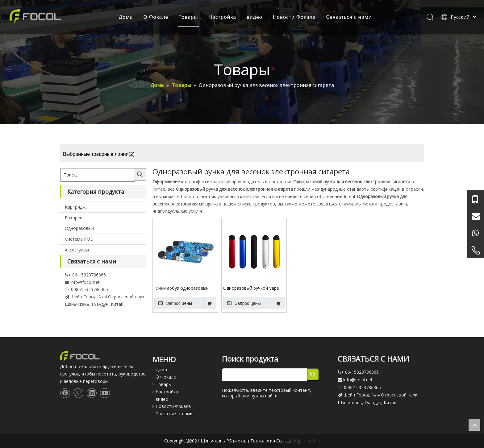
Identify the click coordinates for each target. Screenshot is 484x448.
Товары (188, 17)
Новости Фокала (294, 17)
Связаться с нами (349, 17)
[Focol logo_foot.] (80, 356)
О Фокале (156, 17)
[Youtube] (105, 393)
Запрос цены (173, 303)
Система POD (79, 239)
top (474, 425)
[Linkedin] (92, 393)
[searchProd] (265, 375)
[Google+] (78, 393)
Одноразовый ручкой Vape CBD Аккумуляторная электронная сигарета (251, 288)
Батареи (74, 218)
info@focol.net (85, 282)
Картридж (75, 207)
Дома (126, 17)
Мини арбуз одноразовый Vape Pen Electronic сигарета (184, 288)
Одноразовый (79, 228)
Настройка (222, 17)
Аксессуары (77, 250)
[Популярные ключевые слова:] (140, 174)
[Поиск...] (98, 175)
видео (254, 17)
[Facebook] (65, 393)
